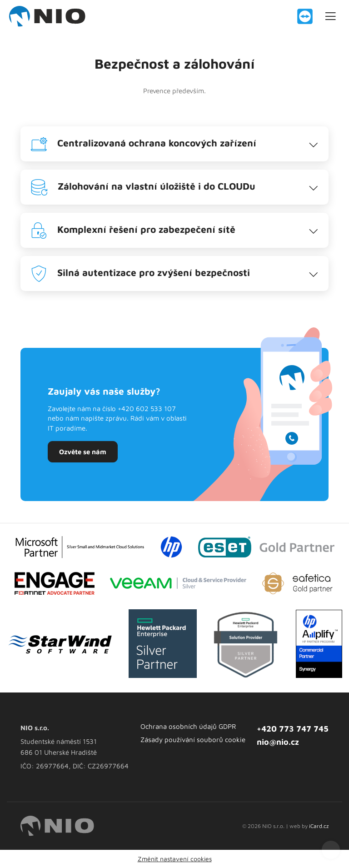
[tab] (174, 144)
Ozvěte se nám (83, 452)
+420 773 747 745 (293, 729)
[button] (174, 144)
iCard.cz (319, 826)
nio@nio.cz (278, 742)
